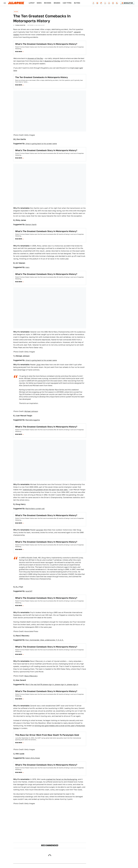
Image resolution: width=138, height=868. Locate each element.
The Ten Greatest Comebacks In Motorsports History (42, 77)
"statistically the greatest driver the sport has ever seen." (46, 490)
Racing (16, 12)
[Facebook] (93, 3)
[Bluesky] (97, 3)
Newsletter (127, 3)
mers (27, 267)
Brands (57, 3)
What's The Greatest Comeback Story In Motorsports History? (46, 44)
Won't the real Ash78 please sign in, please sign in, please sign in (52, 684)
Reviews (48, 3)
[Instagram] (113, 3)
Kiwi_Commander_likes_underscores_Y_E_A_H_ (45, 640)
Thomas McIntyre (20, 25)
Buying (77, 3)
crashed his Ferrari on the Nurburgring (61, 779)
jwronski (40, 530)
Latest (32, 3)
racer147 (29, 591)
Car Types (67, 3)
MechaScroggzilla (33, 420)
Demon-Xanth (31, 224)
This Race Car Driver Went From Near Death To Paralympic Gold (47, 735)
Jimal (38, 365)
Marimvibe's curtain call (35, 509)
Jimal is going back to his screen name (41, 144)
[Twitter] (105, 3)
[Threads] (109, 3)
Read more (19, 52)
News (39, 3)
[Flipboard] (101, 3)
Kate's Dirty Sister (33, 758)
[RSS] (117, 3)
